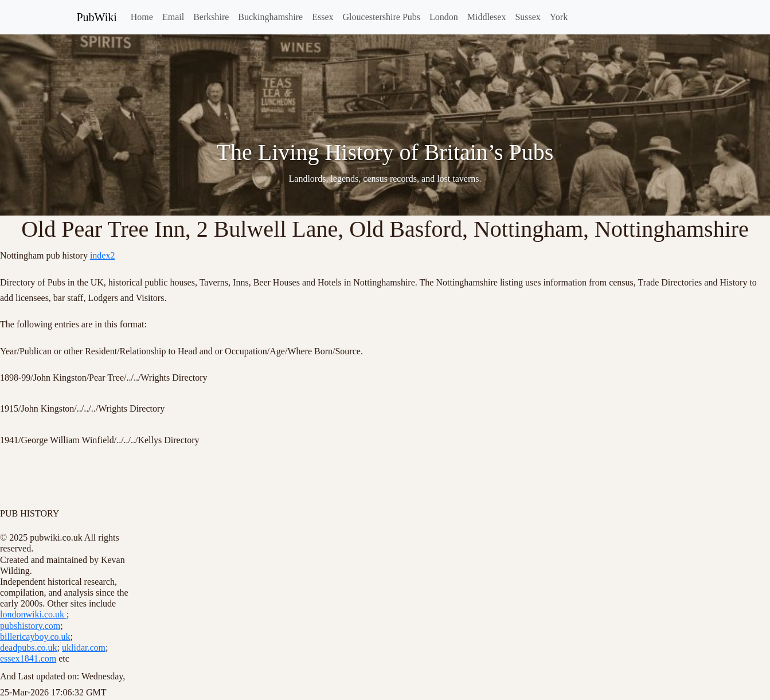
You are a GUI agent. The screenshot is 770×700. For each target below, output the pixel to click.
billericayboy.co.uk (35, 637)
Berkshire (211, 17)
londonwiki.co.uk (33, 614)
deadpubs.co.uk (29, 648)
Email (173, 17)
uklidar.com (84, 648)
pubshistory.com (30, 626)
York (559, 17)
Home (142, 17)
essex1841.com (28, 658)
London (444, 17)
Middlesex (487, 17)
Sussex (527, 17)
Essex (323, 17)
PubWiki (97, 17)
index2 (103, 255)
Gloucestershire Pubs (382, 17)
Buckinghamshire (270, 17)
